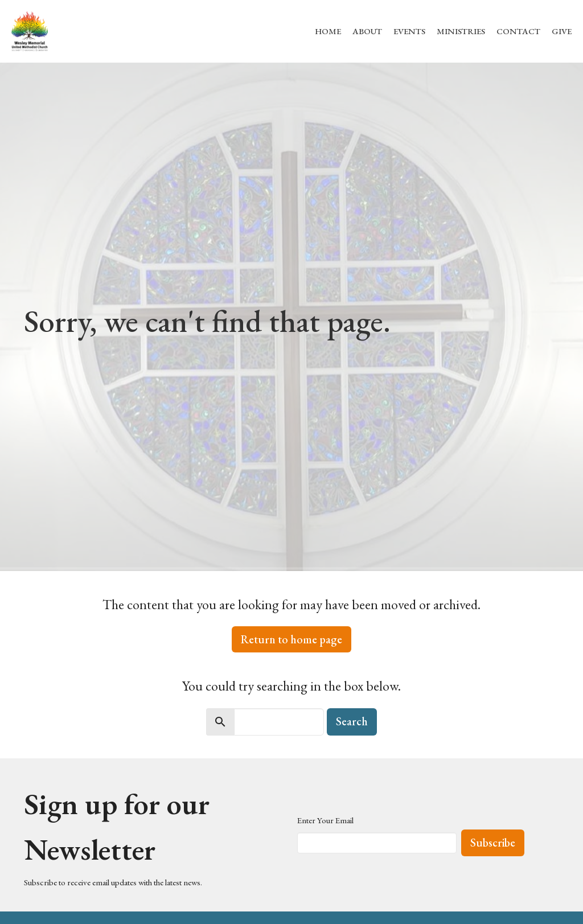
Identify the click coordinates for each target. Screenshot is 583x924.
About (367, 31)
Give (562, 31)
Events (409, 31)
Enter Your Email (325, 820)
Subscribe (493, 843)
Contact (518, 31)
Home (328, 31)
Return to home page (291, 639)
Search (352, 721)
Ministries (461, 31)
